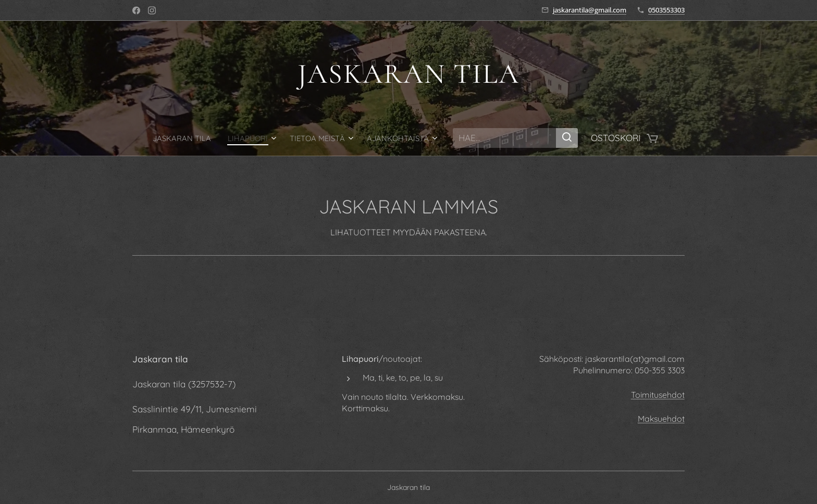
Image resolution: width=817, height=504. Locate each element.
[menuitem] (198, 138)
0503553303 (666, 10)
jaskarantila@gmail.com (590, 10)
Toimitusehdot (658, 395)
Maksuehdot (661, 419)
